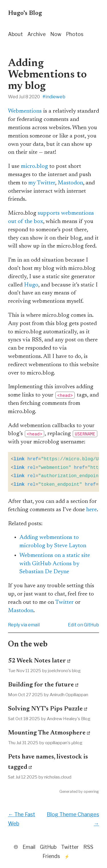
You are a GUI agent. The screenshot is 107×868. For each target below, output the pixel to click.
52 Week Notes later (37, 661)
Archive (37, 34)
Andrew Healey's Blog (69, 719)
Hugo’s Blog (25, 13)
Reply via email (24, 625)
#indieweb (54, 97)
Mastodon (70, 183)
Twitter (64, 602)
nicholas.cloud (58, 777)
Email (29, 847)
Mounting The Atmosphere (47, 733)
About (15, 34)
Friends (51, 856)
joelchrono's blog (64, 671)
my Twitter (42, 183)
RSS (88, 847)
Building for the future (41, 685)
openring (91, 792)
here (91, 510)
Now (56, 34)
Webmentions (25, 111)
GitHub (48, 847)
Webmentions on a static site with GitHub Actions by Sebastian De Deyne (55, 564)
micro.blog (34, 166)
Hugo (31, 285)
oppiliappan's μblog (64, 743)
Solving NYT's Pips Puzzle (45, 709)
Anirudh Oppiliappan (69, 695)
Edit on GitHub (83, 625)
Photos (75, 34)
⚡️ (67, 857)
